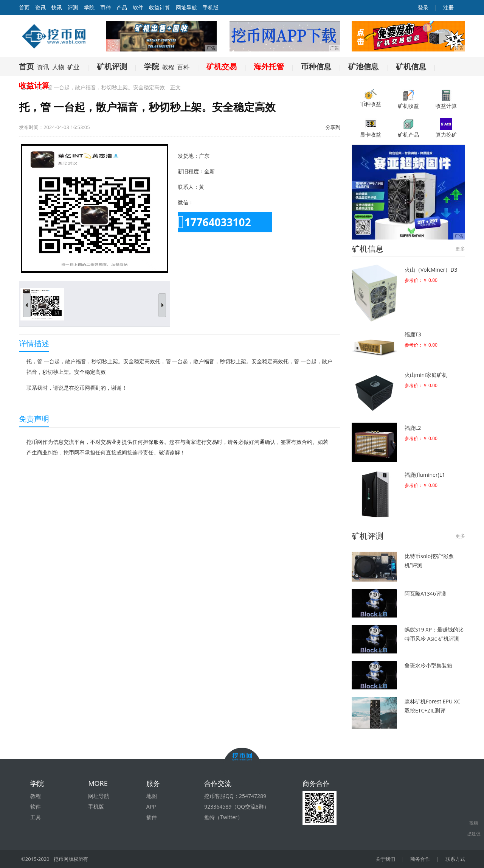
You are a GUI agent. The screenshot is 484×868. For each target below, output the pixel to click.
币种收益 (371, 98)
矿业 (73, 67)
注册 (448, 7)
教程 (168, 67)
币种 (105, 7)
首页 (26, 66)
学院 (89, 7)
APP (151, 807)
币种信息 (316, 66)
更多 (460, 249)
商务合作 (420, 859)
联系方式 (455, 859)
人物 (58, 67)
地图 (152, 796)
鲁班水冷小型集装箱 (428, 665)
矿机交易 (222, 66)
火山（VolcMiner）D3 (431, 270)
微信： (186, 202)
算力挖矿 (446, 128)
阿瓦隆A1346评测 (426, 593)
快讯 (57, 7)
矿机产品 (408, 128)
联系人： (188, 187)
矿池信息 (363, 66)
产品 (122, 7)
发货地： (188, 156)
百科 (183, 67)
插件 (152, 817)
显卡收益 (371, 128)
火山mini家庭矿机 (426, 375)
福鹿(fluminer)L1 (425, 475)
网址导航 (186, 7)
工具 (36, 817)
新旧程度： (191, 171)
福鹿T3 (413, 334)
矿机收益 (408, 99)
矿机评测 (112, 66)
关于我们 (385, 859)
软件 (138, 7)
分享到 (333, 127)
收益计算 (160, 7)
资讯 (40, 7)
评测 (73, 7)
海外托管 (269, 66)
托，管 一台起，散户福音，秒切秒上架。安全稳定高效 (101, 87)
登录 (423, 7)
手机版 (211, 7)
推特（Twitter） (223, 817)
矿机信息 (411, 66)
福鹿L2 (413, 428)
